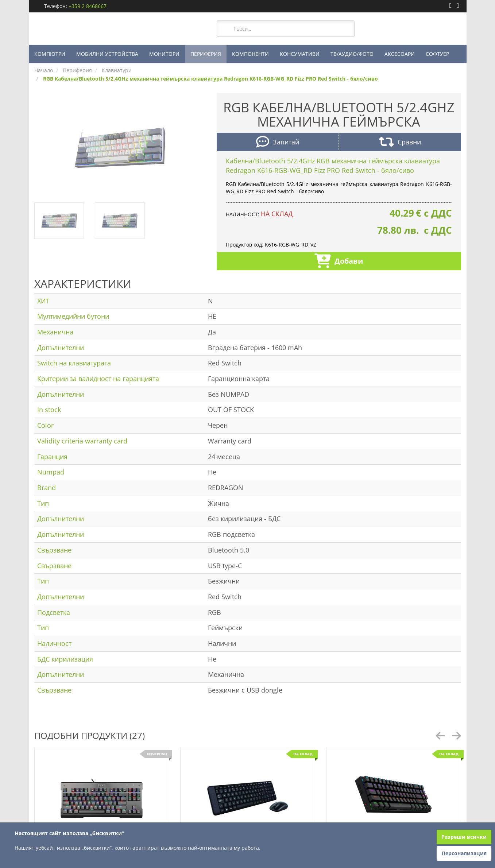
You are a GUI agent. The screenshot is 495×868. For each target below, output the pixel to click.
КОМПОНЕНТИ (250, 54)
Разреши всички (464, 837)
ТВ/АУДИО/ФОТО (352, 54)
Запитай (278, 143)
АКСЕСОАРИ (400, 54)
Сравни (400, 143)
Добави (339, 262)
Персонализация (464, 853)
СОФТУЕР (437, 54)
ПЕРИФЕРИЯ (206, 54)
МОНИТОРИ (164, 54)
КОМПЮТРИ (50, 54)
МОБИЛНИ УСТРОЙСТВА (107, 54)
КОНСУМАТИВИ (300, 54)
